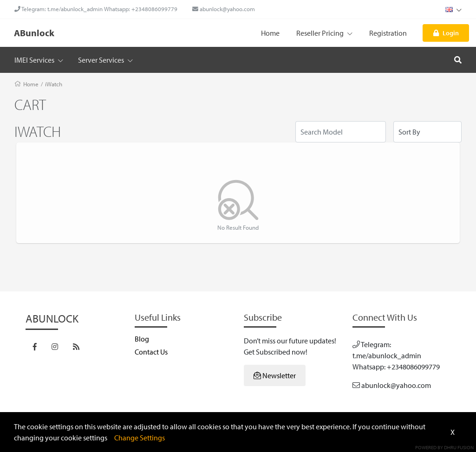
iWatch (54, 84)
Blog (142, 339)
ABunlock (34, 33)
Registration (388, 33)
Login (446, 33)
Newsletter (275, 375)
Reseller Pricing (324, 33)
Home (270, 33)
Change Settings (140, 438)
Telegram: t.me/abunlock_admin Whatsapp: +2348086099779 (96, 9)
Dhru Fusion (459, 447)
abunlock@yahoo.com (224, 9)
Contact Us (151, 352)
